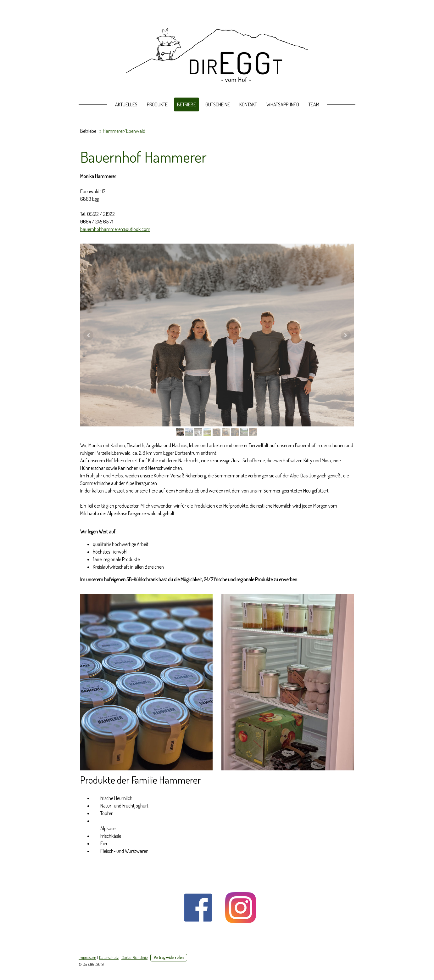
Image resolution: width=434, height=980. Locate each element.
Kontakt (248, 104)
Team (314, 104)
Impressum (87, 957)
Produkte (157, 104)
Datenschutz (109, 957)
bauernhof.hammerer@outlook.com (115, 229)
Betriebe (186, 104)
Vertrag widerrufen (169, 957)
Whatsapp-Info (283, 104)
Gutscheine (218, 104)
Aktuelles (126, 104)
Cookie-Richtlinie (134, 957)
